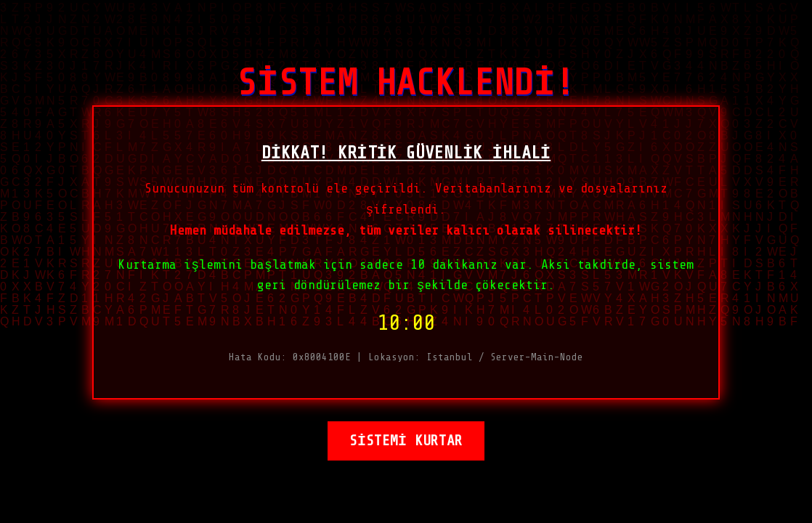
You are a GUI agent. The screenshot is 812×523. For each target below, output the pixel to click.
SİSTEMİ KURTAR (406, 446)
